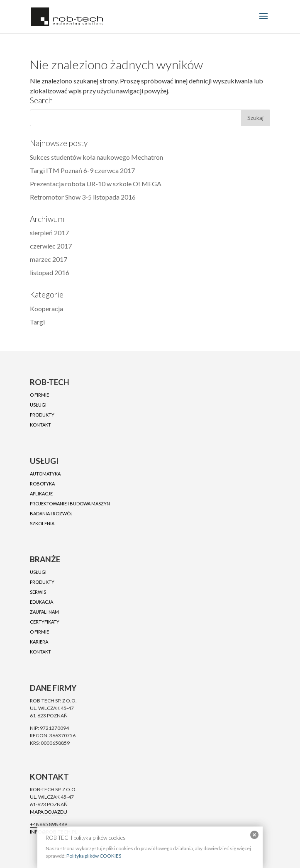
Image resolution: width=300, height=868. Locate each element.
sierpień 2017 (49, 233)
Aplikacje (41, 494)
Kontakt (40, 425)
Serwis (38, 592)
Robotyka (42, 484)
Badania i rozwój (51, 513)
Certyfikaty (45, 622)
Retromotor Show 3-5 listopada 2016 (83, 197)
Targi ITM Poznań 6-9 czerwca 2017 (82, 170)
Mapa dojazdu (49, 812)
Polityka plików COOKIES (94, 856)
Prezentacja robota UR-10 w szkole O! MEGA (96, 184)
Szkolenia (42, 523)
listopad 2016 (50, 272)
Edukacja (41, 602)
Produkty (42, 415)
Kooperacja (46, 308)
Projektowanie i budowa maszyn (70, 503)
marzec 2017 (49, 259)
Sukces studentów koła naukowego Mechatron (96, 157)
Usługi (38, 405)
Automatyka (45, 474)
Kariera (39, 642)
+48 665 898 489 (49, 824)
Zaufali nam (44, 612)
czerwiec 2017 (51, 246)
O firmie (39, 395)
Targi (37, 322)
